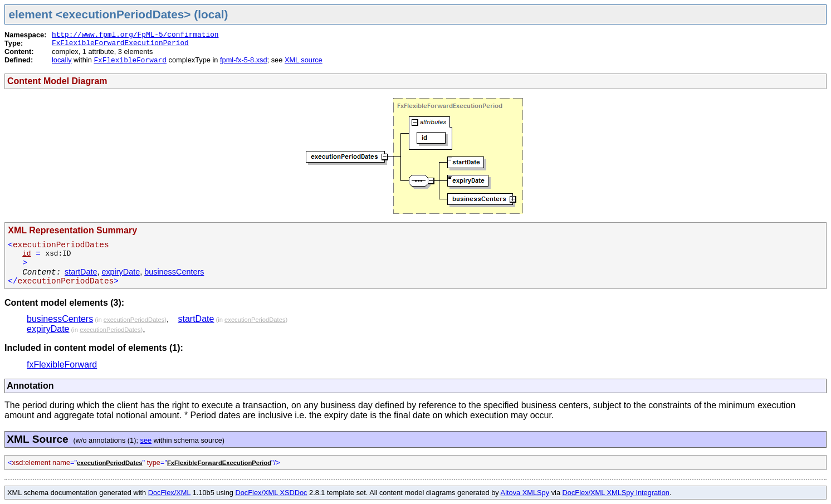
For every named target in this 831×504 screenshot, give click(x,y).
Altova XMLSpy (525, 493)
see (146, 440)
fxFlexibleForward (62, 364)
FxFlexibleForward (130, 60)
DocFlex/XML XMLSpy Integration (616, 493)
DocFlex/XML (169, 493)
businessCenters (174, 272)
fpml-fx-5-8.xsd (244, 60)
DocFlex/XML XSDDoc (272, 493)
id (26, 254)
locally (62, 60)
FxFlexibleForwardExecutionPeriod (120, 43)
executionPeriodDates (134, 320)
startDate (81, 272)
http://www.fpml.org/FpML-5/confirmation (135, 35)
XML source (304, 60)
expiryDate (121, 272)
